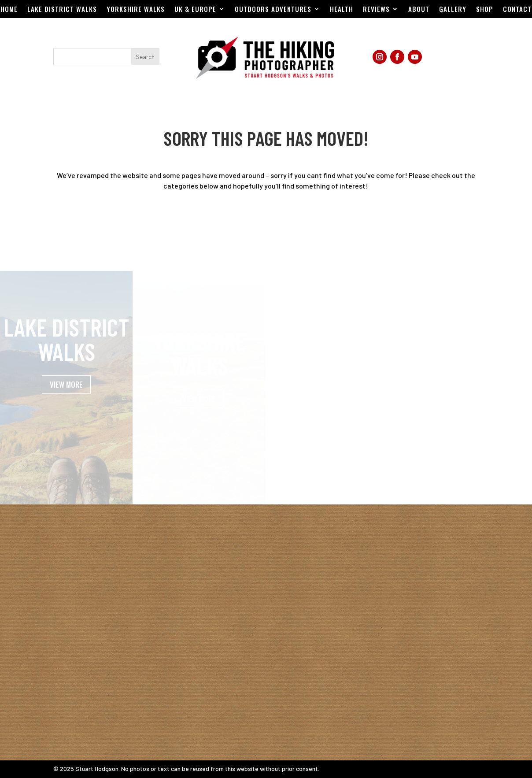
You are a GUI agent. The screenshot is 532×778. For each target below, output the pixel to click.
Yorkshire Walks (136, 10)
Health (342, 10)
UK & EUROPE (195, 10)
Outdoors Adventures (273, 10)
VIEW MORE (66, 395)
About (419, 10)
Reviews (376, 10)
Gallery (453, 10)
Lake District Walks (62, 10)
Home (9, 10)
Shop (485, 10)
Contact (517, 10)
